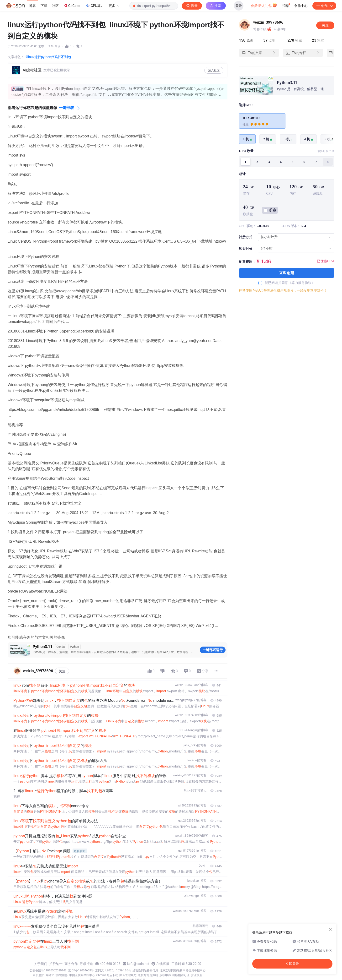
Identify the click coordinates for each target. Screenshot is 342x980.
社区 (55, 6)
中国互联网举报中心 (82, 975)
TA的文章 (259, 53)
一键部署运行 (213, 650)
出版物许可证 (181, 975)
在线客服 (163, 964)
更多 (114, 6)
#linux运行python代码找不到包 (48, 57)
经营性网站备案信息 (145, 970)
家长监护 (38, 975)
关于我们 (41, 964)
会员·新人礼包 (264, 5)
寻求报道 (86, 964)
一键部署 (66, 108)
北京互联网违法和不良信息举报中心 (183, 970)
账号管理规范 (128, 975)
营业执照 (197, 975)
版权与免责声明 (148, 975)
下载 (44, 6)
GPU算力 (94, 6)
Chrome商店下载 (107, 975)
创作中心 (301, 6)
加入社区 (214, 71)
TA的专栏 (303, 53)
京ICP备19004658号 (81, 970)
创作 (324, 6)
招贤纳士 (56, 964)
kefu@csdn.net (138, 964)
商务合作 (71, 964)
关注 (62, 671)
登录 (239, 6)
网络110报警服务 (57, 975)
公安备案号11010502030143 (48, 970)
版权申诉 (165, 975)
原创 (246, 40)
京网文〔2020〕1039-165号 (113, 970)
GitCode (72, 5)
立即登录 (292, 964)
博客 (32, 6)
